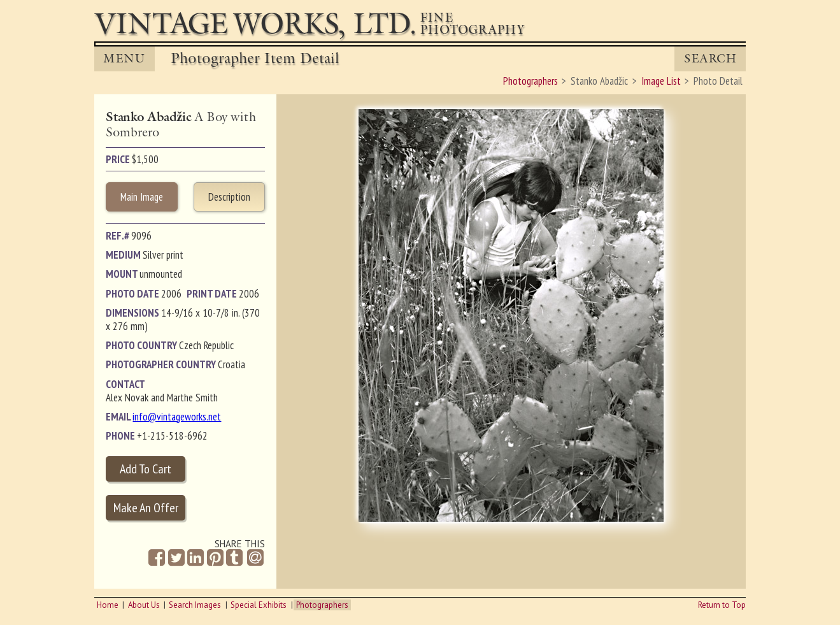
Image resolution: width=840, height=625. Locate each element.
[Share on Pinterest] (215, 558)
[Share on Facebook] (157, 558)
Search (710, 59)
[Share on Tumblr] (234, 558)
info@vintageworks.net (177, 417)
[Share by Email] (255, 559)
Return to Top (722, 605)
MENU (124, 59)
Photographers (322, 605)
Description (229, 197)
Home (108, 605)
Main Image (142, 197)
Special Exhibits (259, 605)
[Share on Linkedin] (196, 558)
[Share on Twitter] (176, 558)
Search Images (195, 605)
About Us (144, 605)
